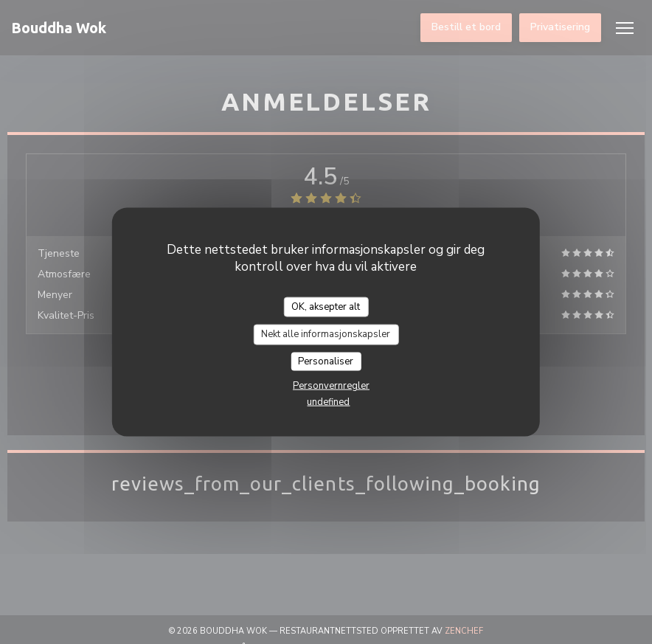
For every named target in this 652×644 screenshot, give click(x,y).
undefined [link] (328, 402)
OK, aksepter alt (326, 306)
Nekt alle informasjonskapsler (326, 334)
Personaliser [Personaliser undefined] (326, 361)
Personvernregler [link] (331, 386)
